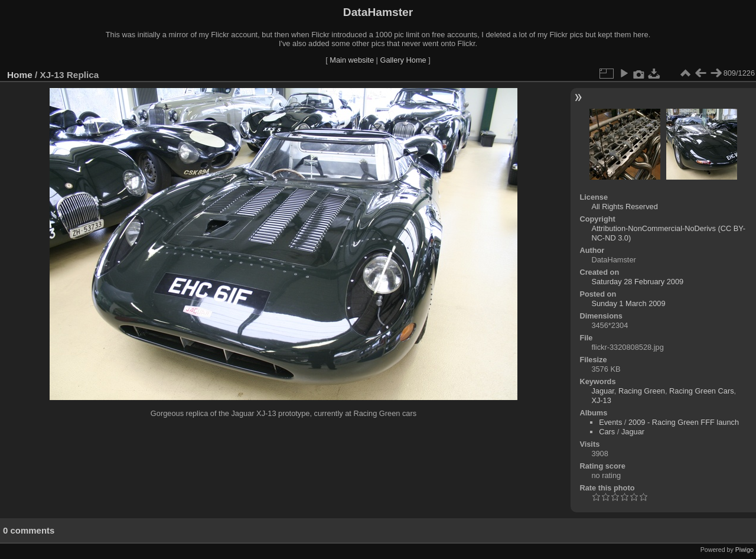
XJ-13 (601, 400)
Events (610, 422)
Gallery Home (403, 60)
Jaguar (602, 391)
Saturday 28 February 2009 (637, 282)
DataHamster (378, 12)
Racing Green (642, 391)
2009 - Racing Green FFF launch (684, 422)
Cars (607, 432)
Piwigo (744, 550)
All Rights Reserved (624, 207)
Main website (352, 60)
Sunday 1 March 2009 (628, 303)
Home (20, 75)
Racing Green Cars (702, 391)
